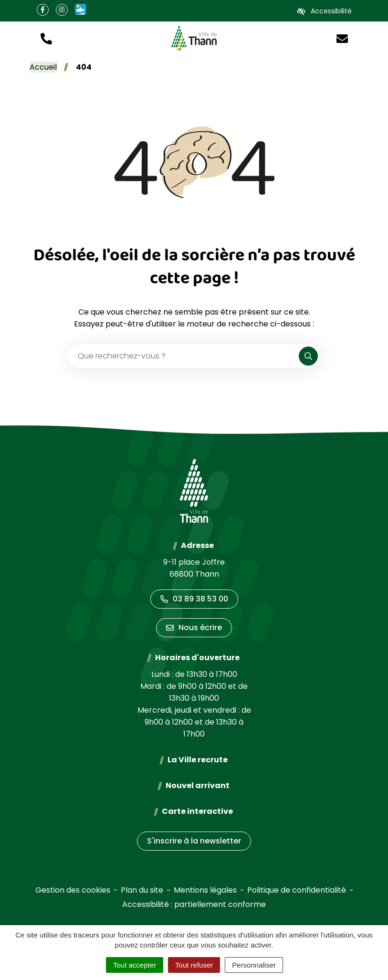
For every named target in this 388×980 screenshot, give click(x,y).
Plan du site (142, 890)
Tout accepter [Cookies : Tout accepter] (135, 965)
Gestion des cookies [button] (73, 890)
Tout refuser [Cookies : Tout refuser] (194, 965)
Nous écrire (194, 627)
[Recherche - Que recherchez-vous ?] (184, 356)
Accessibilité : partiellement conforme (194, 904)
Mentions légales (205, 890)
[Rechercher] (308, 356)
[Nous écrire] (342, 38)
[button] (46, 38)
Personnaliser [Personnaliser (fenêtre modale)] (254, 965)
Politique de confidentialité (297, 890)
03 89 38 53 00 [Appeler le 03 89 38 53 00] (194, 599)
